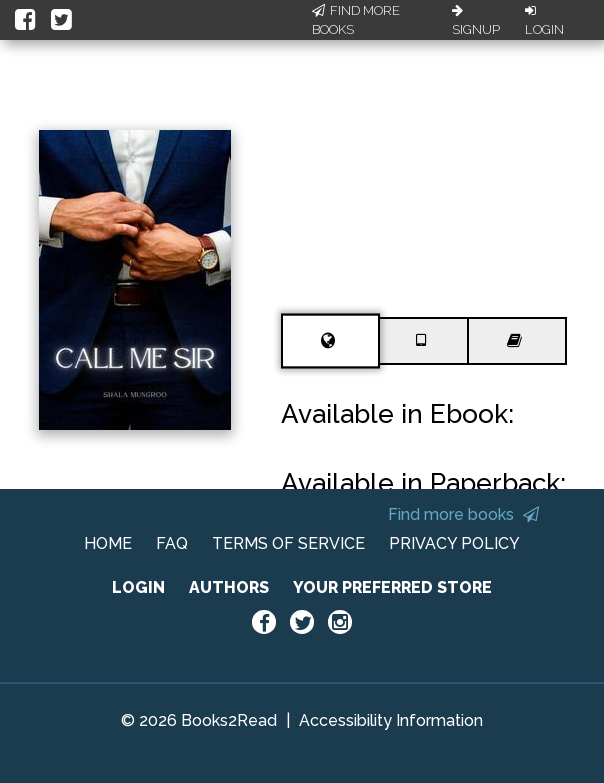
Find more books (463, 514)
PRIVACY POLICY (454, 543)
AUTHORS (229, 587)
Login (544, 21)
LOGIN (138, 587)
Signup (476, 21)
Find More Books (356, 20)
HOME (108, 543)
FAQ (172, 543)
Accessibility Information (391, 720)
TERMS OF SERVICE (288, 543)
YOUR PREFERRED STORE (392, 587)
